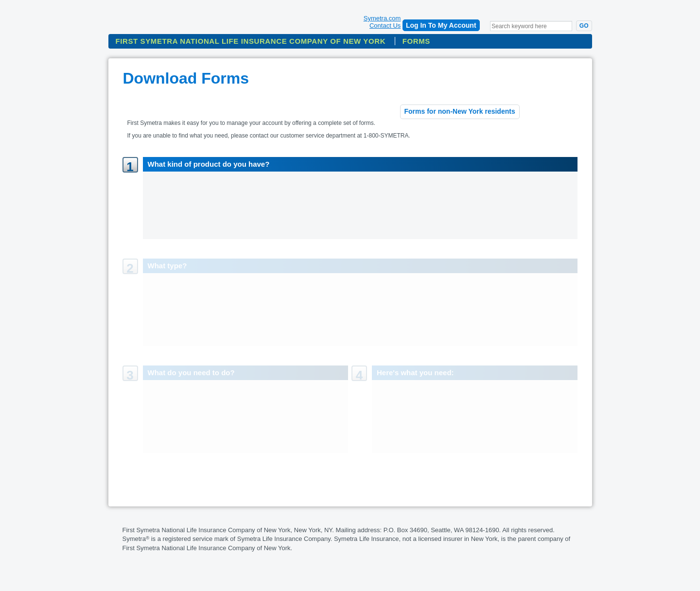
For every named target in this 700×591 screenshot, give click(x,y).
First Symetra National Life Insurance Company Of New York (251, 41)
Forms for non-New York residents (460, 111)
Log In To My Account (441, 25)
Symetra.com (382, 18)
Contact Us (385, 26)
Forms (416, 41)
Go (584, 26)
